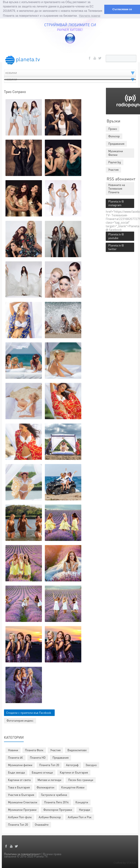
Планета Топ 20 (49, 765)
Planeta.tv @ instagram (116, 203)
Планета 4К (15, 757)
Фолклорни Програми (58, 809)
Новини (13, 750)
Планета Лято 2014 (56, 802)
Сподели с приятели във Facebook (29, 712)
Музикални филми (20, 765)
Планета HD (38, 757)
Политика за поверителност (22, 854)
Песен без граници (81, 779)
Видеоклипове (77, 750)
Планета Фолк (34, 750)
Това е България (19, 787)
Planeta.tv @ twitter (116, 247)
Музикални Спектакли (23, 802)
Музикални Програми (22, 809)
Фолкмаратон (45, 787)
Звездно (91, 765)
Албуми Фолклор (50, 817)
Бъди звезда (16, 772)
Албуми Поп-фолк (20, 817)
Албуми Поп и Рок (80, 817)
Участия (55, 750)
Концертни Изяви (73, 787)
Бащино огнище (42, 772)
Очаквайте (42, 824)
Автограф (72, 765)
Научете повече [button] (90, 16)
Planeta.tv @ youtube (116, 236)
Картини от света (19, 779)
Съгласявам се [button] (122, 9)
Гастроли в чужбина (54, 794)
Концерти (82, 802)
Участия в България (21, 794)
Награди (84, 809)
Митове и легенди (49, 779)
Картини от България (74, 772)
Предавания (61, 757)
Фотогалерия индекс (20, 720)
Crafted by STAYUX (125, 862)
